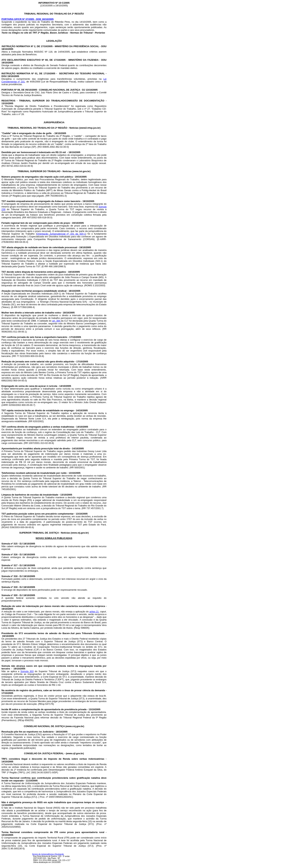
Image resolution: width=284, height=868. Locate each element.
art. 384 (57, 321)
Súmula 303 (27, 671)
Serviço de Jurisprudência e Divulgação (48, 854)
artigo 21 (94, 612)
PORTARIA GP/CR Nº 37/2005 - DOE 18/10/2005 (28, 19)
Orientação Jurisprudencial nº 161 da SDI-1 (61, 234)
